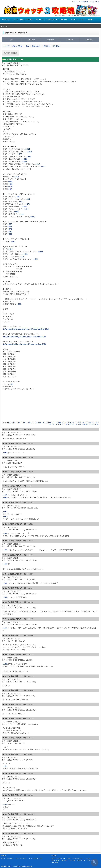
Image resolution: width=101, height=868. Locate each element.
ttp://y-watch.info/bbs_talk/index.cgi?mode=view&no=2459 (24, 337)
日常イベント (40, 19)
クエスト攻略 (18, 19)
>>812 (28, 199)
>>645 (29, 152)
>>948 (35, 259)
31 (50, 424)
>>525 (28, 149)
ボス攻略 (29, 19)
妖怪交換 (50, 40)
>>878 (9, 229)
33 (57, 424)
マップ (82, 19)
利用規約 (57, 46)
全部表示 (85, 424)
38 (73, 424)
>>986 (5, 597)
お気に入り (36, 46)
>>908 (16, 212)
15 (47, 423)
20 (63, 423)
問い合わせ (10, 858)
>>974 (5, 512)
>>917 (38, 164)
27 (87, 423)
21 (67, 423)
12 (37, 423)
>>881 (24, 207)
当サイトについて (21, 858)
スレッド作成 (17, 46)
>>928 (17, 177)
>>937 (43, 167)
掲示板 (90, 19)
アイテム (74, 19)
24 (77, 423)
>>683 (10, 184)
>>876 (10, 189)
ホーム (76, 2)
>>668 (10, 182)
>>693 (29, 157)
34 (60, 424)
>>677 (19, 154)
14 (43, 423)
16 (50, 423)
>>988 (5, 628)
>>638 (19, 304)
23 (73, 423)
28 (90, 423)
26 (83, 423)
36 (67, 424)
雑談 (12, 40)
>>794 (10, 187)
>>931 (21, 214)
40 (80, 424)
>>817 (21, 202)
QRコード (64, 19)
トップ (7, 46)
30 (97, 423)
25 (80, 423)
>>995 (5, 766)
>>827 (9, 224)
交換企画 (70, 40)
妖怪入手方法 (53, 19)
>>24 (11, 384)
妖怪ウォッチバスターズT (75, 858)
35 (63, 424)
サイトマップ (95, 2)
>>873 (27, 204)
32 (53, 424)
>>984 (5, 564)
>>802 (18, 197)
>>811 (24, 159)
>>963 (9, 234)
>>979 (5, 495)
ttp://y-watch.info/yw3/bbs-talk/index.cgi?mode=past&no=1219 (26, 329)
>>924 (22, 257)
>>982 (5, 533)
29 (93, 423)
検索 (27, 46)
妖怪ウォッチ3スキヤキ (58, 858)
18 (57, 423)
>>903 (25, 254)
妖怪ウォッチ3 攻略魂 (14, 866)
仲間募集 (89, 40)
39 (77, 424)
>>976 (5, 453)
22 (70, 423)
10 (30, 423)
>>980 (5, 498)
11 (33, 423)
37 (70, 424)
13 (40, 423)
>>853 (24, 162)
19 (60, 423)
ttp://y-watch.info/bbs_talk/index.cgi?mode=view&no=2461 (24, 344)
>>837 (13, 242)
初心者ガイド (6, 19)
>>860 (40, 252)
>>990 (5, 664)
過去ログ (47, 46)
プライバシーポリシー (35, 858)
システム (88, 858)
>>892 (26, 209)
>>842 (9, 227)
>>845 (10, 249)
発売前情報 (55, 863)
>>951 (32, 217)
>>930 (9, 232)
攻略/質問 (31, 40)
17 (53, 423)
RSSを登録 (84, 2)
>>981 (5, 550)
